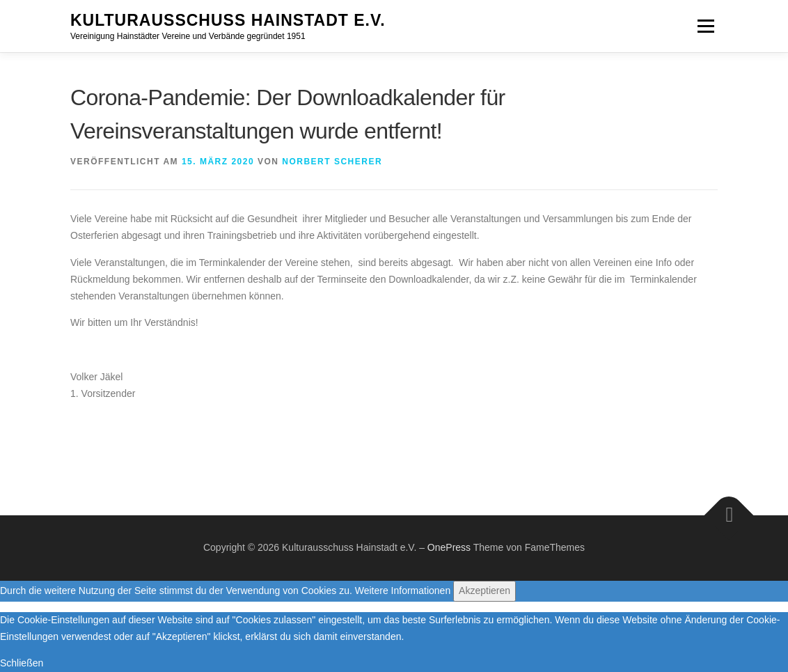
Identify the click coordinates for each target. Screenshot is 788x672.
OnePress (449, 547)
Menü (706, 26)
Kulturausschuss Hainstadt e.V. (228, 20)
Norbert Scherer (332, 162)
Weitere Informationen (403, 591)
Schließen (22, 663)
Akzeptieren (484, 591)
